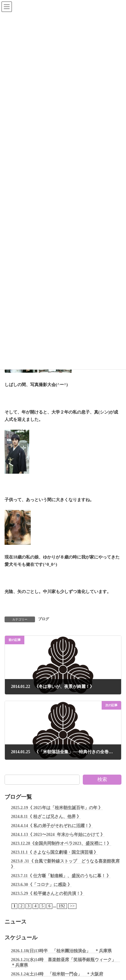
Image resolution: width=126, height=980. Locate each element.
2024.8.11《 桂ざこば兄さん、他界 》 (46, 817)
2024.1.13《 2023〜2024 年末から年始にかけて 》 (58, 835)
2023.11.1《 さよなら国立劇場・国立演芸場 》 (54, 852)
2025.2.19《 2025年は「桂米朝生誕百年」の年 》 (57, 808)
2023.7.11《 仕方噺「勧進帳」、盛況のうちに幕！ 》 (61, 875)
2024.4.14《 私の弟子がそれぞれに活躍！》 (52, 825)
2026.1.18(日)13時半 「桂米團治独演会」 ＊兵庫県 (61, 951)
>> (72, 906)
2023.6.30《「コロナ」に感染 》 (41, 884)
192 (62, 906)
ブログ (44, 619)
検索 (102, 779)
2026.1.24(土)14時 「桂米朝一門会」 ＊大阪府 (57, 974)
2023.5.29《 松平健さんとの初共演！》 (48, 893)
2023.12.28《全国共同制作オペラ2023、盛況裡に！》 (61, 843)
